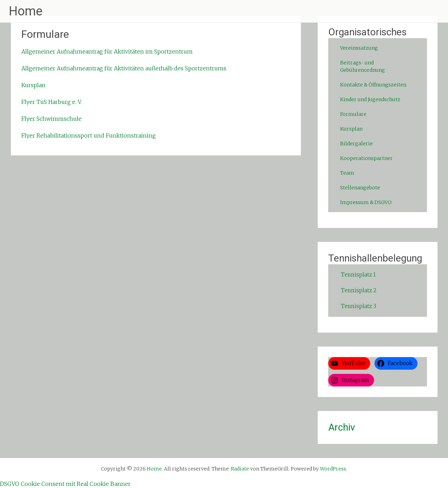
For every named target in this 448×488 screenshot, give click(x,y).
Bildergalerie (356, 144)
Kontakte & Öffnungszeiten (373, 85)
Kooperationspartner (366, 158)
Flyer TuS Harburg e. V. (51, 102)
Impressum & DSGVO (366, 202)
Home (26, 11)
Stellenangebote (360, 188)
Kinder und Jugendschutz (370, 99)
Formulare (353, 114)
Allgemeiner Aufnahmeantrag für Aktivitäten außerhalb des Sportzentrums (124, 68)
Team (347, 173)
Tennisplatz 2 (359, 290)
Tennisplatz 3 (359, 306)
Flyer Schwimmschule (51, 119)
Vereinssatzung (359, 48)
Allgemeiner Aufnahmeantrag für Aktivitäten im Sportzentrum (107, 51)
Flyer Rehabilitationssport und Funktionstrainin (87, 135)
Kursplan (33, 85)
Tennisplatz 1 (358, 275)
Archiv (342, 427)
